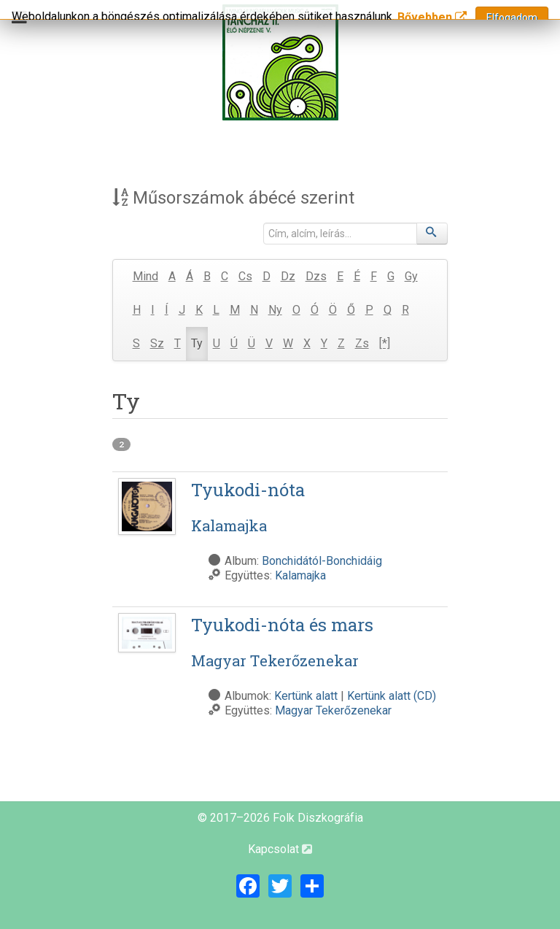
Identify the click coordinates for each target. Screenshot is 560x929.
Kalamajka (300, 575)
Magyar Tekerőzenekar (333, 710)
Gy (411, 276)
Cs (245, 276)
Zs (362, 343)
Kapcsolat (280, 849)
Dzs (316, 276)
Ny (275, 310)
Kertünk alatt (306, 696)
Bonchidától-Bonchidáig (322, 561)
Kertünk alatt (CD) (392, 696)
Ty (197, 343)
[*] (385, 343)
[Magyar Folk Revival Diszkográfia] (280, 62)
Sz (157, 343)
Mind (145, 276)
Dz (288, 276)
